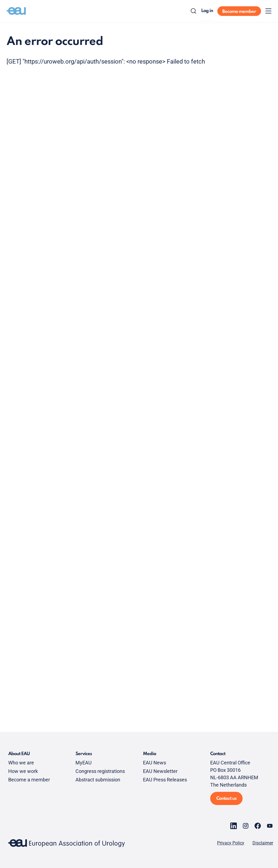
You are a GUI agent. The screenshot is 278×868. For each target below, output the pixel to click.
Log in (207, 11)
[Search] (193, 11)
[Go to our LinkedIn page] (234, 826)
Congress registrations (100, 771)
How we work (23, 771)
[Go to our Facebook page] (258, 826)
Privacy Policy (231, 843)
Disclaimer (263, 843)
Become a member (29, 780)
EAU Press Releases (165, 780)
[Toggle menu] (268, 11)
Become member (239, 12)
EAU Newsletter (160, 771)
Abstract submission (98, 780)
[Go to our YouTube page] (270, 826)
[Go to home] (16, 11)
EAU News (155, 763)
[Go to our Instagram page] (246, 826)
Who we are (21, 763)
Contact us (226, 799)
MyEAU (84, 763)
